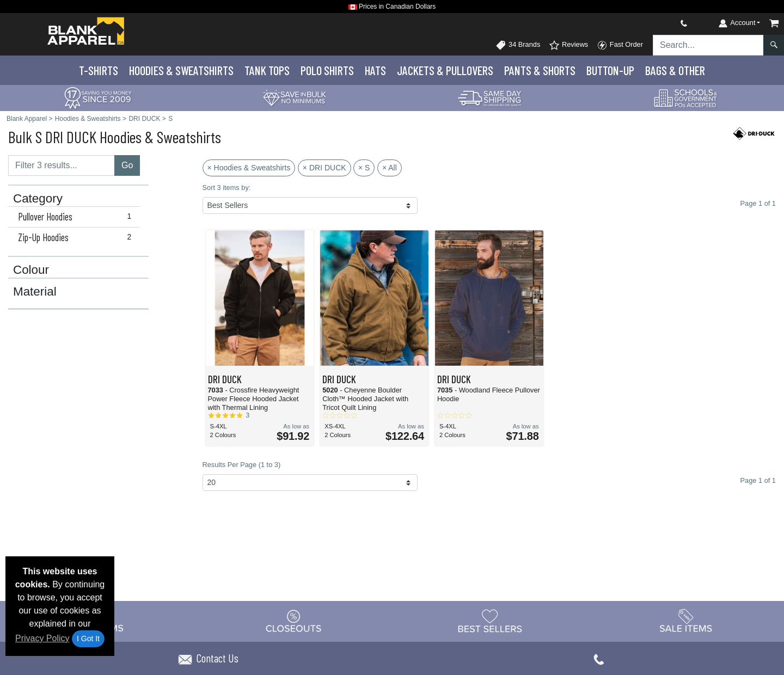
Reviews (568, 45)
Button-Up (610, 70)
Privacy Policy (42, 638)
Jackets (445, 70)
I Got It (88, 639)
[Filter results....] (62, 165)
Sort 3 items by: (227, 188)
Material (35, 292)
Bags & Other (675, 70)
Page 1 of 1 (758, 480)
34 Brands (518, 45)
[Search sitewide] (708, 45)
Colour (31, 270)
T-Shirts (99, 70)
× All (390, 168)
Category (38, 199)
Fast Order (620, 45)
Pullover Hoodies (77, 217)
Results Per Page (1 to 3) (242, 465)
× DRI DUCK (324, 168)
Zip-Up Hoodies (77, 237)
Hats (375, 70)
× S (364, 168)
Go (127, 165)
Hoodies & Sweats (181, 70)
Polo (327, 70)
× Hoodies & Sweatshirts (249, 168)
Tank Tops (267, 70)
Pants (540, 70)
